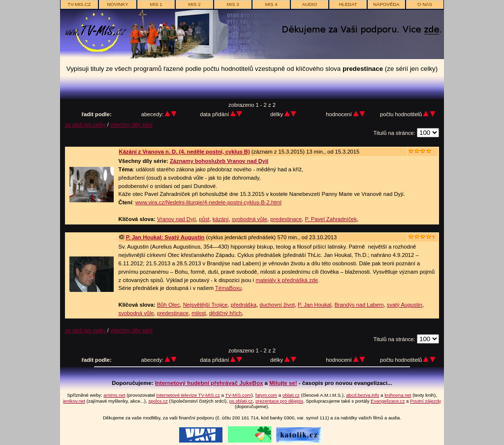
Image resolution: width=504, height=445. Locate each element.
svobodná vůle (250, 219)
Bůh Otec (169, 305)
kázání (221, 219)
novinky (117, 4)
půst (204, 219)
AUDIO (310, 4)
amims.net (114, 395)
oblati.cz (291, 395)
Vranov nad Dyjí (176, 219)
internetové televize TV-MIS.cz (188, 395)
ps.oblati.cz (241, 401)
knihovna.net (398, 395)
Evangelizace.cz (388, 401)
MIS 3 (233, 4)
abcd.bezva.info (362, 395)
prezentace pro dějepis (279, 401)
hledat (348, 4)
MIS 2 (194, 4)
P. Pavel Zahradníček (331, 219)
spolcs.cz (158, 401)
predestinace (286, 219)
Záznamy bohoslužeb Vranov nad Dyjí (219, 161)
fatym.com (266, 395)
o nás (425, 4)
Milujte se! (283, 383)
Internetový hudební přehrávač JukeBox (209, 383)
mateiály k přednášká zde (287, 280)
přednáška (244, 305)
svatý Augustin (405, 305)
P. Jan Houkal (315, 305)
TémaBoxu (228, 288)
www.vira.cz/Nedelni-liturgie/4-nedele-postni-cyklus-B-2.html (208, 202)
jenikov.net (74, 401)
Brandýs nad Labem (359, 305)
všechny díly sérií (131, 125)
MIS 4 (271, 4)
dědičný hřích (226, 313)
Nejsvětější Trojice (205, 305)
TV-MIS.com (238, 395)
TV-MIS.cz (79, 4)
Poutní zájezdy (425, 401)
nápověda (386, 4)
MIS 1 (156, 4)
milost (199, 313)
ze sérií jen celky (86, 125)
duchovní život (277, 305)
